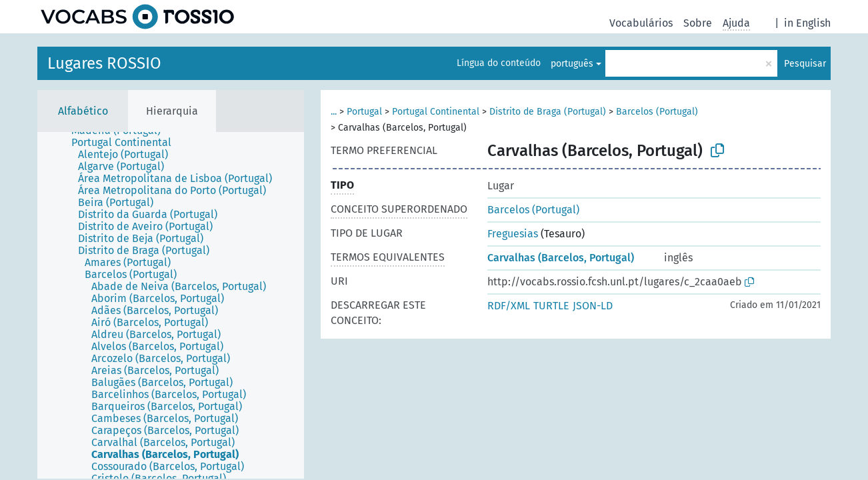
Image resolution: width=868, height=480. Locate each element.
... (334, 112)
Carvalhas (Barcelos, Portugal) (561, 258)
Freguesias (513, 234)
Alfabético (83, 111)
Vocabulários (641, 23)
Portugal (364, 112)
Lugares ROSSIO (104, 63)
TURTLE (551, 306)
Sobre (698, 23)
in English (807, 23)
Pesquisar (805, 64)
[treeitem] (127, 143)
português (572, 64)
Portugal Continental (436, 112)
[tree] (171, 305)
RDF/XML (509, 306)
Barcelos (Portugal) (657, 112)
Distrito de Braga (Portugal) (548, 112)
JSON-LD (593, 306)
